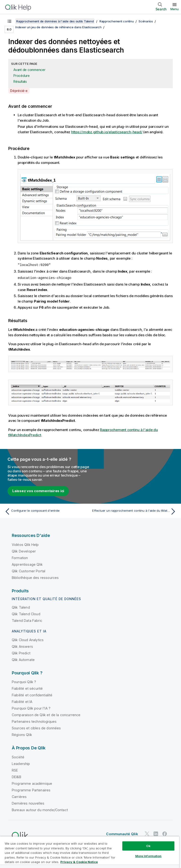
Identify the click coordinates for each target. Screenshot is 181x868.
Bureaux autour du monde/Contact (40, 809)
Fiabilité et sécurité (27, 688)
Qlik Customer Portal (29, 571)
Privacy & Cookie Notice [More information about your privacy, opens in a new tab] (79, 862)
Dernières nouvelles (28, 803)
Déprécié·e (19, 91)
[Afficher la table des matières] (9, 21)
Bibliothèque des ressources (35, 577)
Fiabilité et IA (22, 701)
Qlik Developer (24, 551)
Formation (20, 557)
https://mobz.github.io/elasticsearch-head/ (107, 132)
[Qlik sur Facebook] (165, 833)
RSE (15, 770)
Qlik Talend (21, 607)
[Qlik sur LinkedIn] (156, 833)
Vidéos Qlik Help (25, 544)
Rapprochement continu (117, 21)
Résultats (20, 81)
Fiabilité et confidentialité (32, 695)
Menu (175, 9)
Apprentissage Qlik (27, 564)
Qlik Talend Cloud (26, 613)
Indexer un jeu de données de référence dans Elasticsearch (58, 27)
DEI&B (16, 776)
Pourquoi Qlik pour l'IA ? (31, 708)
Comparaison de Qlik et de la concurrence (46, 714)
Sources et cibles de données (36, 728)
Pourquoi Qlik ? (24, 681)
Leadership (21, 763)
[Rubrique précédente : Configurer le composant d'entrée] (46, 511)
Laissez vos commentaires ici (38, 490)
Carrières (19, 796)
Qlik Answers (22, 646)
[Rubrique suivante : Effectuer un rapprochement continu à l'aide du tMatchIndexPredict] (135, 511)
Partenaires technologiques (34, 721)
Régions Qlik (22, 734)
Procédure (22, 76)
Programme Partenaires (31, 790)
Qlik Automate (23, 659)
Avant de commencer (29, 70)
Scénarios (146, 21)
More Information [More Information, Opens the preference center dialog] (148, 856)
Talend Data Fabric (27, 620)
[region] (90, 852)
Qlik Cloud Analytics (28, 639)
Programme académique (32, 783)
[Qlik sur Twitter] (147, 833)
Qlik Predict (21, 653)
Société (18, 757)
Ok (148, 846)
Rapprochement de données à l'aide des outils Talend (55, 21)
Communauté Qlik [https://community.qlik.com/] (122, 833)
